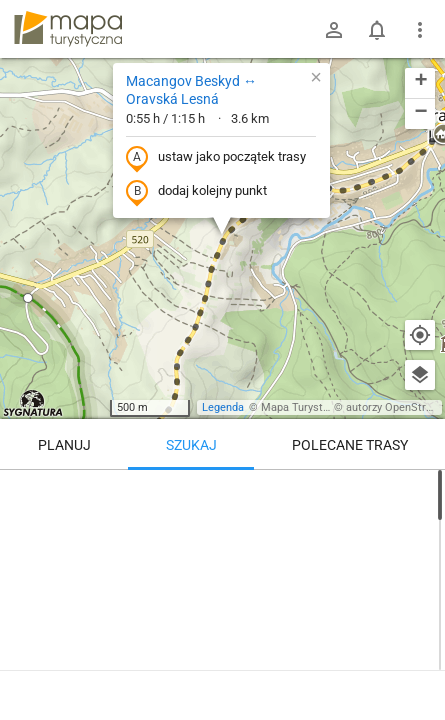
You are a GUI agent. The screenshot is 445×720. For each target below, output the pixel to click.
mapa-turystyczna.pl (68, 29)
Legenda (223, 407)
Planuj (64, 445)
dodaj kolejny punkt (196, 192)
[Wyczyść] (420, 492)
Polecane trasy (350, 445)
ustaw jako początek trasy (216, 158)
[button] (28, 298)
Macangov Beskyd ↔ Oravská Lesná (191, 90)
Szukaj (191, 445)
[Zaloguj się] (334, 30)
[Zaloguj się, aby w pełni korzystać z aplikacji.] (414, 665)
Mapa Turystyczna (306, 407)
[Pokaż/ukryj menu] (420, 30)
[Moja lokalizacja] (420, 335)
